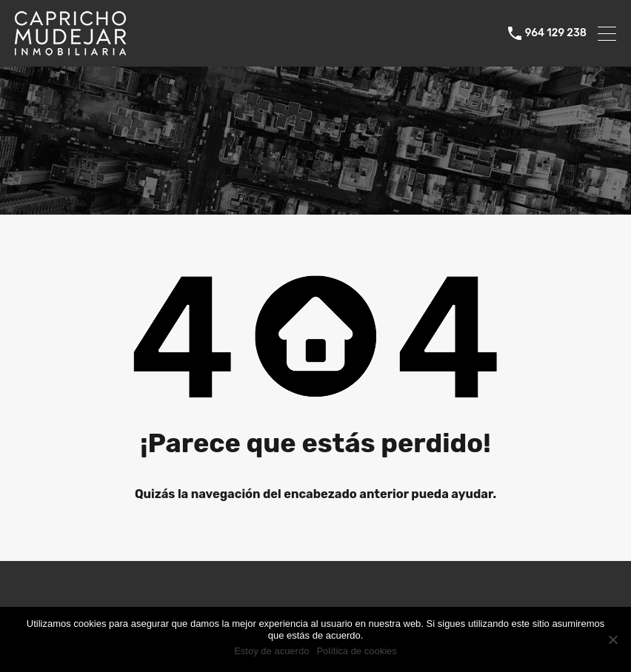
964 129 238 (556, 33)
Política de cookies (356, 651)
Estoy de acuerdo (271, 651)
